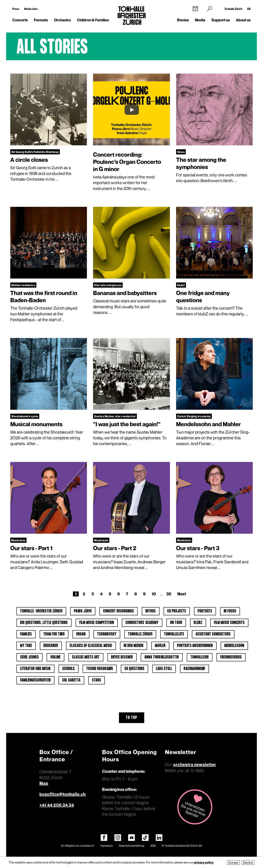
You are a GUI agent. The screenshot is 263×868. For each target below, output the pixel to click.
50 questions (134, 669)
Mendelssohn (234, 646)
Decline (248, 862)
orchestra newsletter (195, 765)
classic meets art (86, 657)
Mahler (160, 646)
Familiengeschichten (35, 680)
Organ (81, 634)
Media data (31, 9)
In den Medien (134, 646)
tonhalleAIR (200, 657)
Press (16, 9)
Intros (151, 611)
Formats (41, 20)
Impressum (106, 846)
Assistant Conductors (213, 634)
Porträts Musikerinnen (195, 646)
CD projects (177, 611)
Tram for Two (54, 634)
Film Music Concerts (229, 623)
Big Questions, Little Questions (44, 623)
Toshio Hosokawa (100, 669)
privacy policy (204, 862)
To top (132, 718)
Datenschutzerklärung (131, 846)
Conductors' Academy (142, 623)
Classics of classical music (91, 646)
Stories (183, 20)
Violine (55, 657)
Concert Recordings (119, 611)
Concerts (20, 20)
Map (44, 783)
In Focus (230, 611)
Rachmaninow (194, 669)
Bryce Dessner (122, 657)
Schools (69, 669)
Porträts (205, 611)
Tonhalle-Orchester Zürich (41, 611)
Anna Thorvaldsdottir (162, 657)
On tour (176, 623)
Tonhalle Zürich (233, 9)
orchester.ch (87, 846)
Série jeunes (29, 657)
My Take (26, 646)
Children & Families (93, 20)
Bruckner (51, 646)
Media (200, 20)
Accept (233, 862)
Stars (97, 680)
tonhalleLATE (174, 634)
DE (249, 9)
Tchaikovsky (107, 634)
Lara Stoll (164, 669)
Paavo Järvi (83, 611)
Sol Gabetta (71, 680)
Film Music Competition (97, 623)
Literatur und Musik (35, 669)
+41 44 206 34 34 (57, 805)
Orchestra (62, 20)
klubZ (198, 623)
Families (26, 634)
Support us (221, 20)
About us (243, 20)
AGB (153, 846)
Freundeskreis (231, 657)
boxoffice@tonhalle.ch (63, 794)
